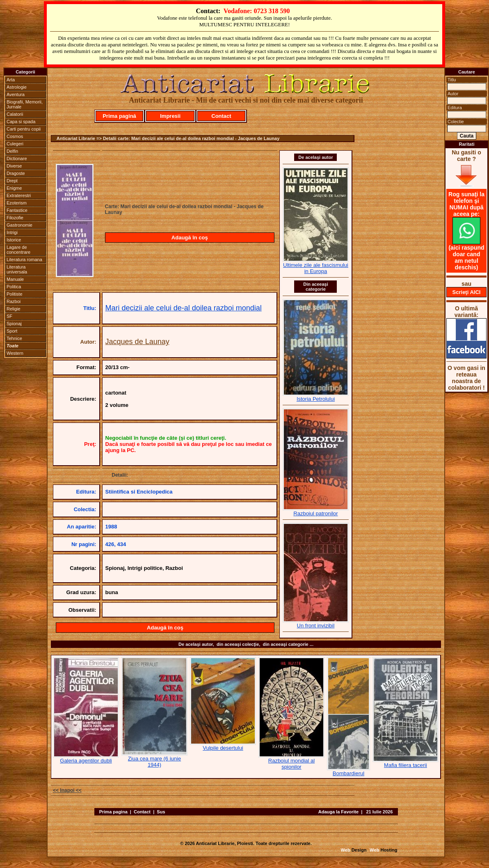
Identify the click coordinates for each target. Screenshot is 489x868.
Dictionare (17, 158)
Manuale (15, 279)
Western (15, 353)
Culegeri (15, 144)
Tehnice (14, 338)
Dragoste (16, 173)
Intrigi (12, 232)
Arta (11, 80)
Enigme (14, 188)
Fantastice (17, 210)
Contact (221, 116)
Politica (14, 287)
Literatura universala (17, 269)
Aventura (16, 94)
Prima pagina (113, 812)
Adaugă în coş (190, 238)
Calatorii (15, 114)
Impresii (170, 116)
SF (9, 316)
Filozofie (15, 218)
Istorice (14, 240)
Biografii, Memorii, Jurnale (25, 104)
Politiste (15, 294)
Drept (12, 181)
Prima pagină (119, 116)
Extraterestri (19, 195)
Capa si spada (21, 122)
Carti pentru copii (24, 129)
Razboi (14, 301)
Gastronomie (19, 225)
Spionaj (14, 324)
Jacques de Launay (137, 342)
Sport (12, 331)
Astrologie (17, 87)
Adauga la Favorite (338, 812)
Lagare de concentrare (18, 250)
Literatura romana (24, 259)
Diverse (14, 166)
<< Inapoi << (67, 790)
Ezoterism (17, 203)
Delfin (12, 151)
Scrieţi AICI (467, 292)
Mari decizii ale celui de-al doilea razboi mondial (184, 308)
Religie (14, 309)
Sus (161, 812)
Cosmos (15, 136)
